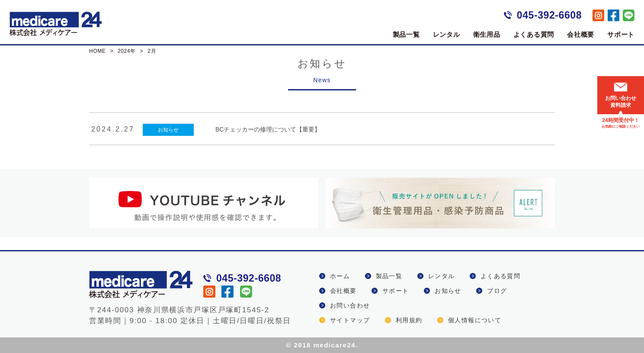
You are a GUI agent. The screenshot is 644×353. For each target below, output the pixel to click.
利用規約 (409, 320)
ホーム (340, 276)
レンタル (447, 34)
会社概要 (581, 34)
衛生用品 (487, 34)
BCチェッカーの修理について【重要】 (268, 129)
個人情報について (475, 320)
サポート (621, 34)
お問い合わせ (350, 305)
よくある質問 (534, 34)
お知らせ (168, 130)
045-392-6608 (549, 15)
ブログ (497, 291)
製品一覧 (406, 34)
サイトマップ (350, 320)
